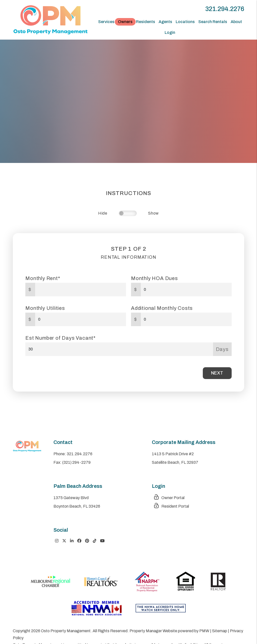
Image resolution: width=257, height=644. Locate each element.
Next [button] (217, 373)
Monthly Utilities (45, 308)
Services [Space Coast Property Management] (106, 22)
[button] (57, 541)
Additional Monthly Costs (162, 308)
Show (153, 213)
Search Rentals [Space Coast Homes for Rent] (213, 22)
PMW (204, 631)
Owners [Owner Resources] (125, 22)
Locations (185, 22)
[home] (50, 19)
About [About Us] (236, 22)
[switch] (128, 213)
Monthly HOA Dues (154, 278)
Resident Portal (171, 506)
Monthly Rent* (43, 278)
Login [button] (170, 32)
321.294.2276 (225, 9)
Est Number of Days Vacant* (60, 338)
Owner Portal (169, 498)
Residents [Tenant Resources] (146, 22)
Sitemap (220, 631)
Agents (165, 22)
